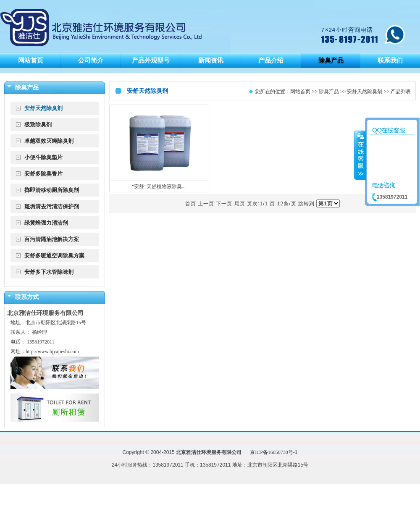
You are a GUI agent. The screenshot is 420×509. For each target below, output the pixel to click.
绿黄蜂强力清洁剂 (46, 223)
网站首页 (300, 92)
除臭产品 (329, 92)
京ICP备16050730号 (272, 452)
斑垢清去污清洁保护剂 (52, 206)
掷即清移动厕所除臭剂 (52, 190)
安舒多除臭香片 (43, 174)
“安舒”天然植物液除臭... (159, 186)
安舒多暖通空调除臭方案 (54, 256)
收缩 (360, 155)
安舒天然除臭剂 (43, 108)
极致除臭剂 (38, 125)
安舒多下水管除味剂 (49, 272)
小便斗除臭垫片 (43, 157)
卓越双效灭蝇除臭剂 (49, 141)
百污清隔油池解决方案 (52, 239)
